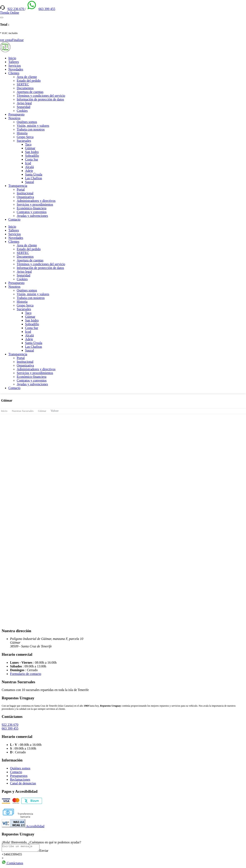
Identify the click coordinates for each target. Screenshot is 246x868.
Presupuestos (19, 776)
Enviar (48, 852)
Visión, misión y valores (33, 126)
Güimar (30, 148)
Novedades (16, 69)
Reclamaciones (20, 779)
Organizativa (25, 197)
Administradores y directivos (36, 201)
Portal (21, 189)
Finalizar (18, 40)
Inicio (12, 58)
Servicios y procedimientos (35, 204)
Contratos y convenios (32, 212)
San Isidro (32, 152)
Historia (22, 133)
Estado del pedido (29, 81)
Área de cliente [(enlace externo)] (27, 77)
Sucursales (24, 141)
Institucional (25, 193)
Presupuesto (16, 114)
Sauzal (30, 182)
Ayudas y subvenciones (32, 216)
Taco (28, 144)
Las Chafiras (34, 178)
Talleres (14, 62)
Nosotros (14, 118)
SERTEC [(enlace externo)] (23, 84)
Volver (55, 411)
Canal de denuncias (23, 783)
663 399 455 (47, 9)
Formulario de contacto (26, 674)
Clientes (14, 73)
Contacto (14, 219)
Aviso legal (24, 103)
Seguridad (23, 107)
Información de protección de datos (40, 99)
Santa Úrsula (34, 174)
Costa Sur (32, 159)
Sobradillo (32, 156)
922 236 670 (16, 9)
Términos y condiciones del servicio (41, 96)
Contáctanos (12, 864)
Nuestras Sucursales (23, 411)
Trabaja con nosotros (31, 129)
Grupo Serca (25, 137)
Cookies (22, 111)
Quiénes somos (27, 122)
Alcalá (29, 167)
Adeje (29, 171)
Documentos (25, 88)
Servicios (15, 66)
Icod (28, 163)
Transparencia (18, 186)
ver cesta (6, 40)
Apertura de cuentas (30, 92)
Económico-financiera (32, 208)
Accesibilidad (23, 826)
